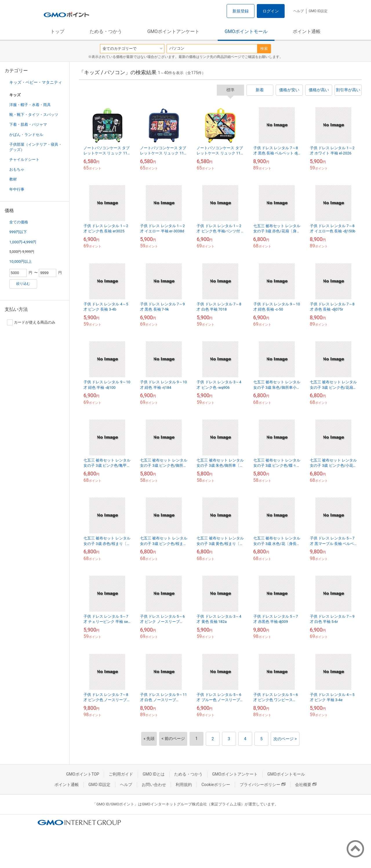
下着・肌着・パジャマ (28, 124)
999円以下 (18, 232)
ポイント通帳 (307, 31)
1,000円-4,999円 (23, 242)
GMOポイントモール (246, 31)
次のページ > (285, 739)
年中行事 (17, 189)
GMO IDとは (154, 774)
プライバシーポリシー (263, 785)
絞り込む (23, 284)
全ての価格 (19, 222)
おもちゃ (17, 169)
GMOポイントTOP (83, 774)
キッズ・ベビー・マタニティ (36, 82)
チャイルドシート (24, 159)
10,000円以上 (21, 261)
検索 (264, 49)
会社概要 (306, 785)
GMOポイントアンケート (173, 31)
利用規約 (184, 785)
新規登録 (241, 11)
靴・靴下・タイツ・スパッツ (34, 115)
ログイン (271, 11)
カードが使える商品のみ (31, 322)
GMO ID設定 (318, 11)
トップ (57, 31)
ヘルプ (299, 11)
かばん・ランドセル (26, 135)
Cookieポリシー (216, 785)
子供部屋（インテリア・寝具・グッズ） (36, 147)
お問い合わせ (154, 785)
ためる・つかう (106, 31)
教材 (13, 179)
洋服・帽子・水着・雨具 (30, 105)
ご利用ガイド (121, 774)
